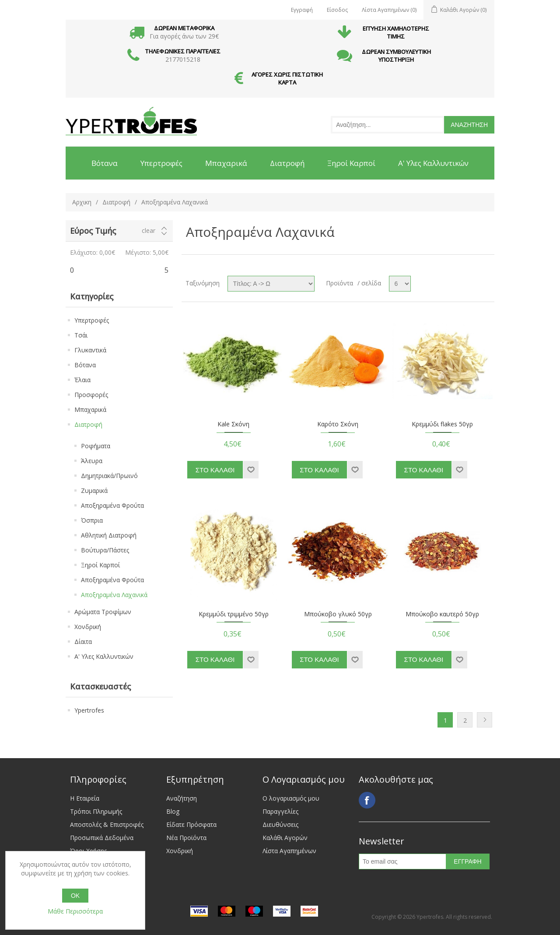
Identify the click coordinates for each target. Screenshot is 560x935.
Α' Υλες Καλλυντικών (104, 656)
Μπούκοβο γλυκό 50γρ (338, 614)
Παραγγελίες (280, 811)
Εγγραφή (302, 10)
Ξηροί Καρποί (100, 565)
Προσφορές (91, 395)
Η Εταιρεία (85, 798)
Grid (471, 281)
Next (485, 720)
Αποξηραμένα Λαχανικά (114, 595)
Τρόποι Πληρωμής (96, 811)
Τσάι (81, 335)
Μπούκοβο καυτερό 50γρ (442, 614)
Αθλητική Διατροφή (109, 535)
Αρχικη (82, 202)
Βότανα (85, 365)
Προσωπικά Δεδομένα (102, 838)
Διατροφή (116, 202)
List (487, 281)
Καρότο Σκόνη (338, 424)
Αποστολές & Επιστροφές (107, 824)
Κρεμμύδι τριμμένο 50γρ (234, 614)
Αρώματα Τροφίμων (103, 612)
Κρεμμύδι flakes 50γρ (442, 424)
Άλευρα (92, 461)
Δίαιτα (83, 641)
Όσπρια (92, 520)
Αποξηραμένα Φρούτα (112, 505)
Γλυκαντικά (90, 350)
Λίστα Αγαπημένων (289, 851)
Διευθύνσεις (280, 824)
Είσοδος (337, 10)
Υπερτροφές (92, 320)
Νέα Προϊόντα (186, 838)
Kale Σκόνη (233, 424)
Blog (173, 811)
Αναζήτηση (182, 798)
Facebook (367, 800)
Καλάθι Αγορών (285, 838)
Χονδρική (88, 627)
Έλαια (82, 380)
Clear (149, 231)
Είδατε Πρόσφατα (191, 824)
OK (75, 896)
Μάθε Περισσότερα (75, 911)
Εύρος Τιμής (93, 231)
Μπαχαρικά (90, 410)
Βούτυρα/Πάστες (105, 550)
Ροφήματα (96, 446)
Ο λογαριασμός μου (291, 798)
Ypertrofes (89, 710)
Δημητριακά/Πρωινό (109, 476)
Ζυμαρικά (94, 490)
